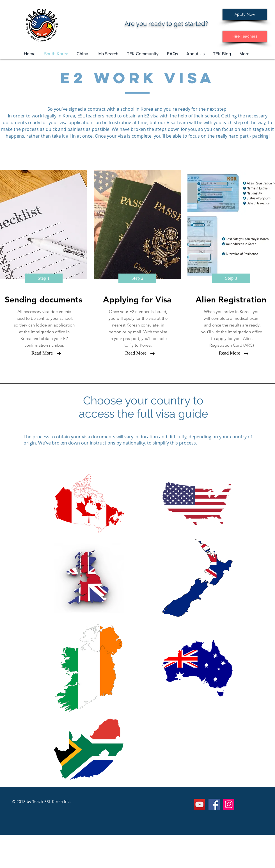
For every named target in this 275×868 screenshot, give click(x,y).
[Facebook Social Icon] (214, 804)
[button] (107, 54)
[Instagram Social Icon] (229, 804)
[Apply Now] (245, 15)
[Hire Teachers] (245, 36)
